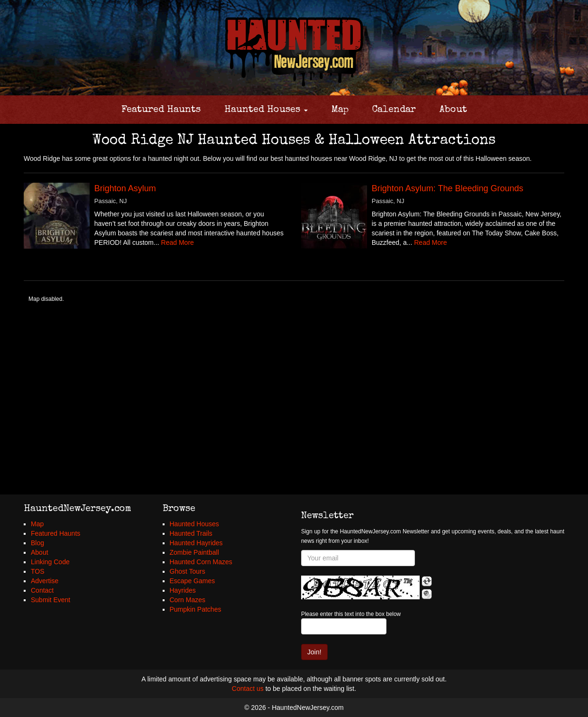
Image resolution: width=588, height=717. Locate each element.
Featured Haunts (161, 110)
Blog (37, 543)
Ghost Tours (188, 571)
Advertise (45, 581)
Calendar (394, 110)
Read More (178, 242)
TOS (38, 571)
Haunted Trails (191, 533)
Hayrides (183, 590)
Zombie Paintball (194, 552)
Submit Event (51, 600)
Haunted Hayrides (196, 543)
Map (340, 110)
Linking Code (50, 562)
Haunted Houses (266, 110)
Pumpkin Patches (196, 609)
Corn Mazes (188, 600)
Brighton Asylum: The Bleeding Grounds (448, 188)
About (453, 110)
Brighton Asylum (125, 188)
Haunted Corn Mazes (201, 562)
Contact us (248, 689)
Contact (42, 590)
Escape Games (193, 581)
